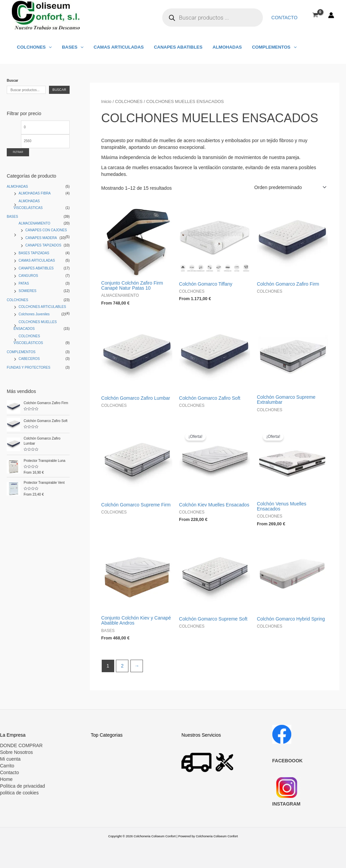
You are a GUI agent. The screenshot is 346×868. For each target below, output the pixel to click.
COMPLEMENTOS (268, 47)
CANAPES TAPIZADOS (43, 245)
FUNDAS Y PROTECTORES (29, 367)
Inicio (106, 101)
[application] (48, 47)
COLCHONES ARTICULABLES (42, 307)
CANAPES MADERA (41, 238)
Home (6, 779)
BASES (71, 47)
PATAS (24, 283)
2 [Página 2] (122, 666)
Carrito (7, 766)
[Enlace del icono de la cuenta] (331, 15)
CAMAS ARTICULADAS (116, 47)
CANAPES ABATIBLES (174, 47)
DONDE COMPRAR (21, 745)
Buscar (13, 81)
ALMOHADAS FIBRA (34, 193)
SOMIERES (28, 291)
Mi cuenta (10, 759)
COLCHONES (34, 47)
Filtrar (18, 152)
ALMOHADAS (222, 47)
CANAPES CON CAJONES (46, 230)
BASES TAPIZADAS (34, 253)
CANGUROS (28, 276)
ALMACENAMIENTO (34, 223)
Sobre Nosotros (16, 752)
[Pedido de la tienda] (289, 187)
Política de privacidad (22, 786)
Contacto (285, 18)
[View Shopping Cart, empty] (315, 15)
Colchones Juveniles (34, 314)
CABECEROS (29, 359)
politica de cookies (19, 793)
